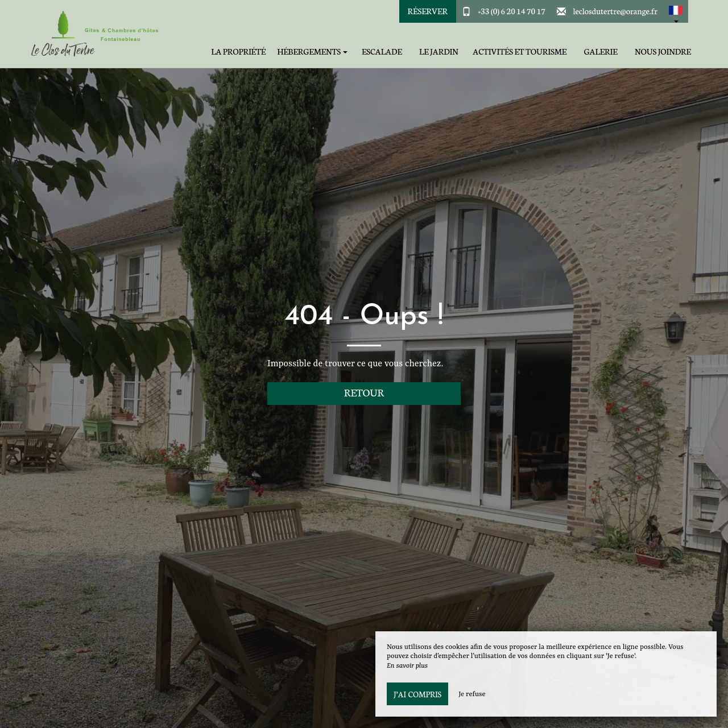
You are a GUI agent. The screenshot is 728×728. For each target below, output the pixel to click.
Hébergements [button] (312, 51)
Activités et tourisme (520, 51)
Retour (364, 392)
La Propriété (238, 51)
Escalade (382, 51)
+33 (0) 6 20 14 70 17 (512, 11)
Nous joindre (663, 51)
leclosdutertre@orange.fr (615, 11)
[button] (676, 11)
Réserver (428, 11)
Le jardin (439, 51)
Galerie (600, 51)
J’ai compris (417, 694)
